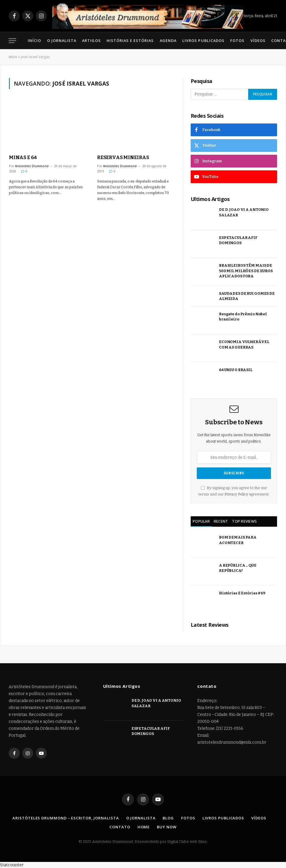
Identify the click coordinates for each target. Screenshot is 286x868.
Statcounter (12, 865)
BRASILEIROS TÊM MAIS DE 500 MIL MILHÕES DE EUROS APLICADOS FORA (246, 271)
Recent (221, 521)
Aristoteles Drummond (32, 166)
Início (34, 40)
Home (144, 827)
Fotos (237, 40)
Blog (168, 818)
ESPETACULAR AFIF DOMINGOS (238, 240)
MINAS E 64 (23, 157)
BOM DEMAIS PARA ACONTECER (238, 540)
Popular (201, 521)
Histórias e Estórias (130, 40)
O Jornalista (62, 40)
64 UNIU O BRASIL (236, 370)
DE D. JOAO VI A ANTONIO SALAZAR (244, 212)
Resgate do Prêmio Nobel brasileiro (243, 317)
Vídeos (258, 40)
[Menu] (12, 41)
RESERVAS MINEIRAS (123, 157)
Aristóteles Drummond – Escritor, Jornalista (66, 818)
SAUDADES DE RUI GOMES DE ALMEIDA (247, 296)
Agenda (168, 40)
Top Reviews (244, 521)
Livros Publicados (203, 40)
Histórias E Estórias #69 (242, 593)
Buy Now (167, 827)
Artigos (91, 40)
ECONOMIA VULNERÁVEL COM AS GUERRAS (244, 344)
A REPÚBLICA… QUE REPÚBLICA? (238, 568)
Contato (120, 827)
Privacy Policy (236, 494)
